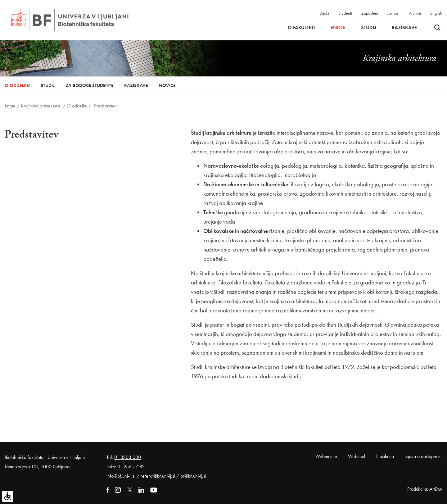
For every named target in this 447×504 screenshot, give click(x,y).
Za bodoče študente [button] (89, 85)
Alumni (415, 13)
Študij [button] (369, 28)
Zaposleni (370, 13)
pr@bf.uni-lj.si (193, 476)
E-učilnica (385, 456)
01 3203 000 (128, 457)
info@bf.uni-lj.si (121, 476)
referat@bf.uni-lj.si (158, 476)
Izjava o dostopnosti (423, 456)
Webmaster (326, 456)
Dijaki (324, 13)
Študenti (345, 13)
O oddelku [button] (17, 85)
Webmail (357, 456)
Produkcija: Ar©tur (425, 489)
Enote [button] (338, 28)
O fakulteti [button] (301, 28)
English (436, 13)
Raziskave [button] (404, 28)
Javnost (393, 13)
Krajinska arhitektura (40, 106)
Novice (167, 85)
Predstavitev (105, 106)
